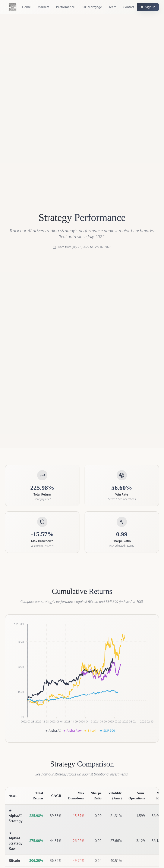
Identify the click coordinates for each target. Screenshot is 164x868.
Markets (43, 7)
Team (113, 7)
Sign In (148, 7)
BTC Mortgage (92, 7)
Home (26, 7)
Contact (129, 7)
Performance (65, 7)
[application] (82, 678)
